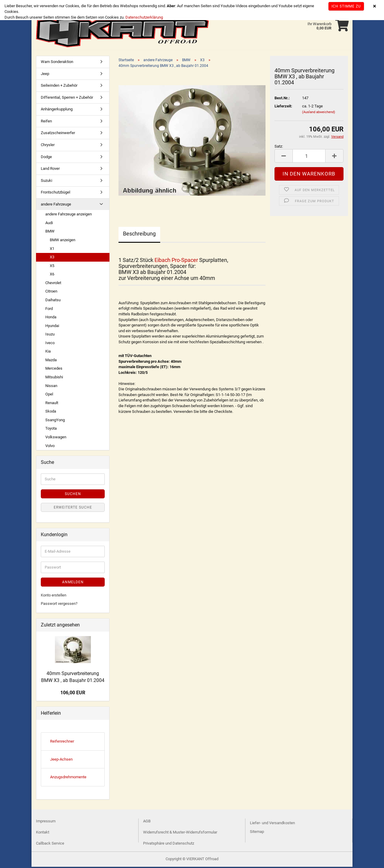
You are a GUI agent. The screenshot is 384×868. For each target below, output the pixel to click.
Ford (49, 310)
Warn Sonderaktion (57, 63)
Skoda (51, 412)
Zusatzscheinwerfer (58, 134)
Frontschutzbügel (55, 193)
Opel (49, 395)
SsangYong (55, 421)
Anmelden (73, 583)
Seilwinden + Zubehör (59, 87)
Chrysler (48, 146)
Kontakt (43, 833)
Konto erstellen (54, 596)
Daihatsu (53, 301)
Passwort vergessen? (59, 605)
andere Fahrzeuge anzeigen (69, 215)
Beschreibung (139, 235)
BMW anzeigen (63, 241)
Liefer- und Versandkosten (272, 824)
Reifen (46, 122)
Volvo (50, 447)
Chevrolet (53, 284)
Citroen (51, 292)
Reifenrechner (62, 742)
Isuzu (50, 335)
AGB (147, 822)
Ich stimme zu (346, 6)
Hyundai (52, 327)
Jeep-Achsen (61, 760)
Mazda (51, 361)
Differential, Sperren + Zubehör (67, 99)
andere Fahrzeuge (56, 205)
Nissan (51, 387)
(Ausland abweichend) (319, 113)
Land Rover (50, 170)
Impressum (46, 822)
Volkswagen (56, 438)
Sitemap (257, 833)
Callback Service (50, 844)
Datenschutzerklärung (144, 17)
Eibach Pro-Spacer (176, 261)
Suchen (73, 495)
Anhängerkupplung (57, 110)
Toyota (51, 429)
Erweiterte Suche (73, 509)
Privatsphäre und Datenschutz (169, 844)
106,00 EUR (73, 694)
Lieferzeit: (283, 107)
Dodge (46, 158)
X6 (52, 275)
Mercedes (54, 369)
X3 (52, 258)
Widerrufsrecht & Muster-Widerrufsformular (180, 833)
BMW (50, 232)
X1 (52, 250)
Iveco (50, 344)
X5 (52, 267)
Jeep (45, 75)
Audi (49, 224)
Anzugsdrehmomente (68, 778)
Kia (48, 352)
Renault (52, 404)
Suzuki (46, 182)
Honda (51, 318)
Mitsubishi (54, 378)
